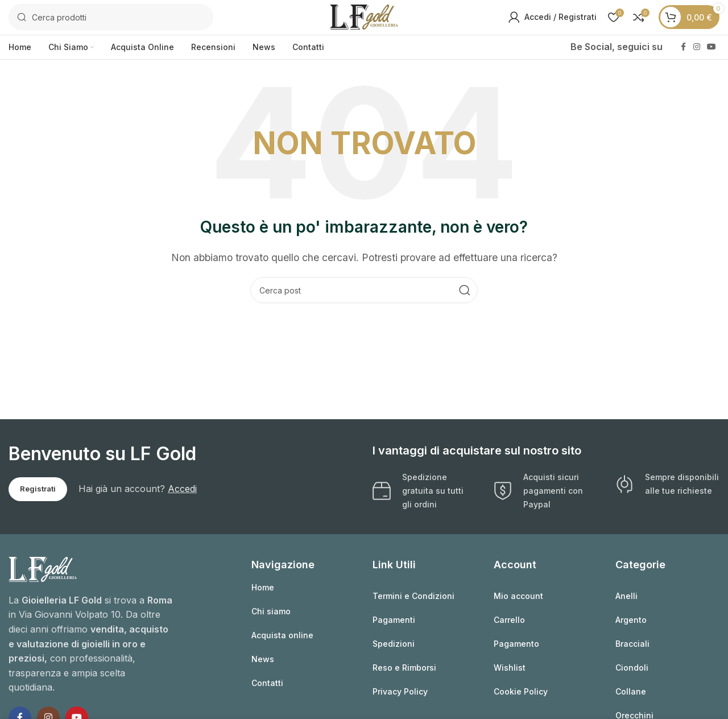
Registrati (38, 494)
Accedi (182, 494)
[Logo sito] (364, 19)
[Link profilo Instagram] (697, 53)
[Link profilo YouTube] (712, 53)
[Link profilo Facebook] (683, 53)
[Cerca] (111, 20)
